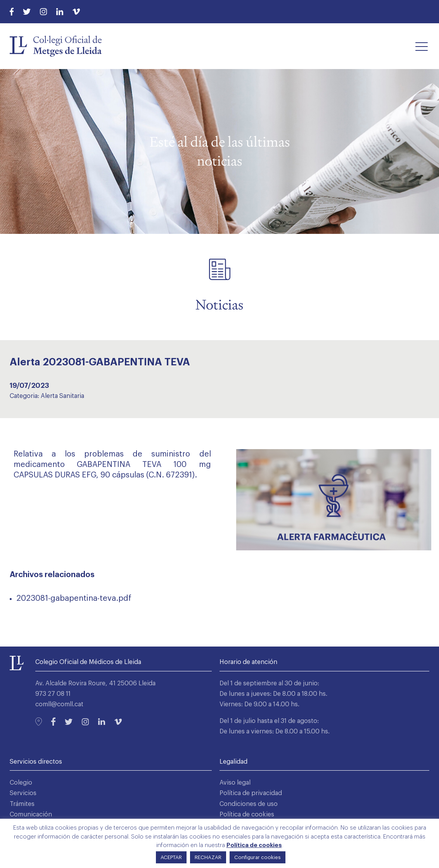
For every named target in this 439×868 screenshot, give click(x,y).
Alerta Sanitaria (62, 396)
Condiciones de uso (249, 804)
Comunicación (31, 814)
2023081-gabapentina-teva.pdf (74, 598)
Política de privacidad (251, 793)
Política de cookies (247, 814)
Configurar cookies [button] (258, 857)
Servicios (23, 793)
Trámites (22, 804)
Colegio (21, 783)
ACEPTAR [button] (171, 857)
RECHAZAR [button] (208, 857)
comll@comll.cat (59, 704)
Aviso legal (235, 783)
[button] (422, 46)
